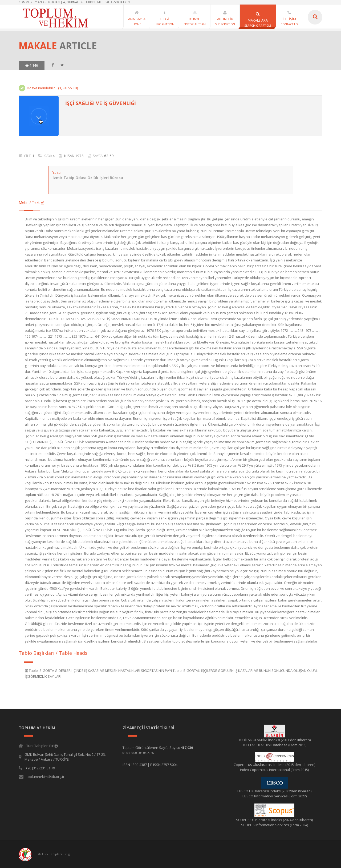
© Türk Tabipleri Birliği (54, 854)
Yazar (57, 172)
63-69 (109, 156)
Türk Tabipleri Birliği (42, 746)
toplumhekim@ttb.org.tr (46, 777)
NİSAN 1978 (74, 156)
